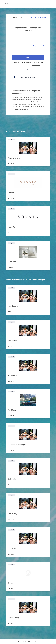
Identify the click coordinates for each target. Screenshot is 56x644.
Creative (11, 583)
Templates (12, 262)
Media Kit (12, 193)
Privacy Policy (32, 62)
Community (12, 514)
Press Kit (11, 227)
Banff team (12, 410)
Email (14, 36)
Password (15, 46)
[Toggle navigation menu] (52, 4)
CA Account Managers (17, 444)
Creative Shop (13, 618)
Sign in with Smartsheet (24, 77)
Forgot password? (39, 46)
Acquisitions (13, 341)
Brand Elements (14, 158)
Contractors (12, 548)
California (12, 479)
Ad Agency (12, 375)
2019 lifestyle (13, 306)
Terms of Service (36, 65)
